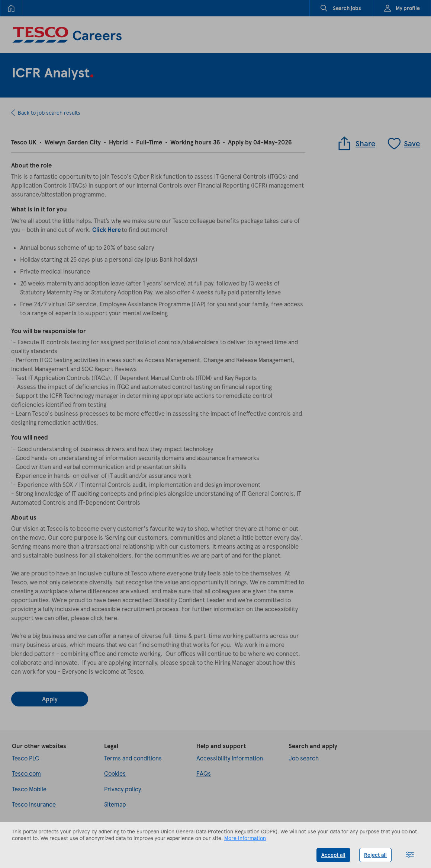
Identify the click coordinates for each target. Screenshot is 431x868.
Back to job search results (49, 113)
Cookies (115, 773)
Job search (304, 758)
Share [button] (356, 143)
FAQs (204, 773)
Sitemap (115, 804)
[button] (410, 855)
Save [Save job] (403, 143)
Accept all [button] (333, 855)
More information (245, 838)
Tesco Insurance (34, 804)
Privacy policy (123, 789)
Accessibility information (230, 758)
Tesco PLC (25, 758)
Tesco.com (26, 773)
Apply (50, 699)
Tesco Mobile (29, 789)
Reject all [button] (375, 855)
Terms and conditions (133, 758)
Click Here (107, 229)
